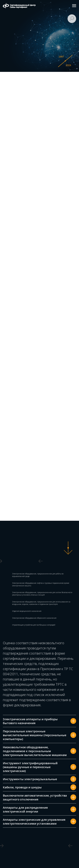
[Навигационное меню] (74, 6)
